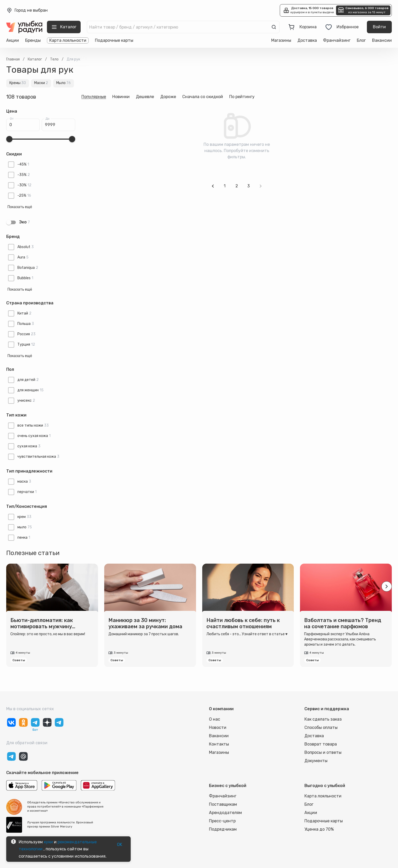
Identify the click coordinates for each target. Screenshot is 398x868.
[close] (86, 22)
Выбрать (78, 58)
